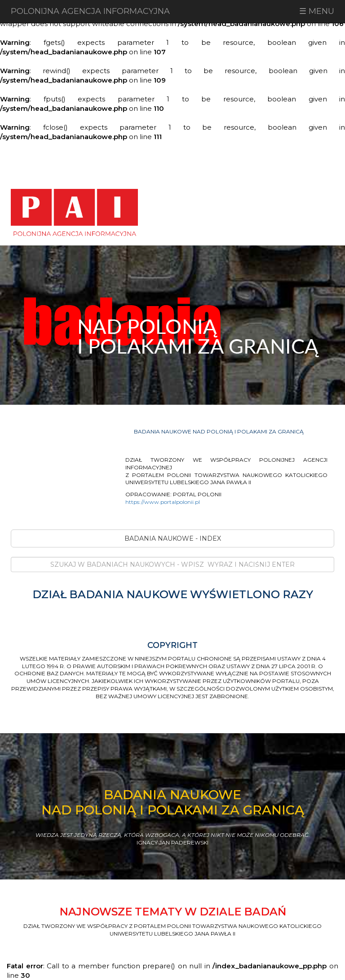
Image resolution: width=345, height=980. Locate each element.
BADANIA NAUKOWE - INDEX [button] (173, 538)
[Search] (172, 564)
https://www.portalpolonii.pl (163, 502)
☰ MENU (317, 11)
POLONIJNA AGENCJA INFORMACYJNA (90, 11)
